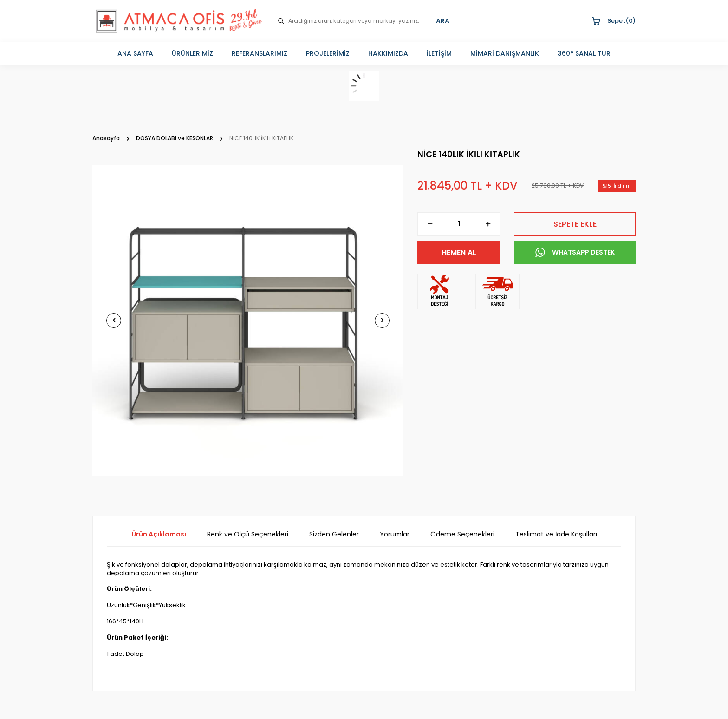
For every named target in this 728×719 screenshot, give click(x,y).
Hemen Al (459, 252)
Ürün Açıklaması (159, 534)
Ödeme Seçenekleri (462, 534)
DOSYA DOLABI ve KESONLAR (175, 138)
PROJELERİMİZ (328, 53)
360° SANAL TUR (584, 53)
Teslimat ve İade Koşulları (556, 534)
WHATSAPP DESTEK (575, 253)
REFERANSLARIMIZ (260, 53)
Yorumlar (395, 534)
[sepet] (364, 86)
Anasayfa (106, 138)
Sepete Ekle (575, 224)
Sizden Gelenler (334, 534)
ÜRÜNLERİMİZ (192, 53)
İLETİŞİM (439, 53)
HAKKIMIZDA (388, 53)
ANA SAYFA (135, 53)
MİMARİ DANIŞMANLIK (505, 53)
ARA (443, 21)
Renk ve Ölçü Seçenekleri (248, 534)
